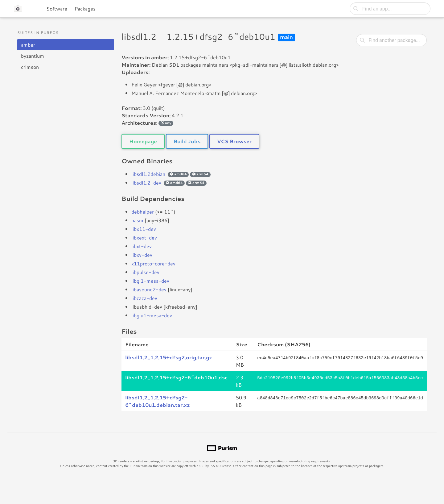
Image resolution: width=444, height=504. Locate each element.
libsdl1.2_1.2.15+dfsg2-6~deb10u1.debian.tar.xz (158, 401)
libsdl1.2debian (148, 174)
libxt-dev (142, 246)
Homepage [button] (143, 141)
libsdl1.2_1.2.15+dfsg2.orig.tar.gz (169, 357)
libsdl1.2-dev (146, 183)
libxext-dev (144, 237)
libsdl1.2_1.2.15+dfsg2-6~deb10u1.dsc (176, 377)
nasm (137, 220)
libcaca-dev (144, 298)
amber (28, 45)
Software (57, 8)
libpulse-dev (145, 272)
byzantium (33, 56)
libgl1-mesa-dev (150, 281)
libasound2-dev (149, 289)
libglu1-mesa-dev (152, 315)
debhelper (143, 212)
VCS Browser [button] (234, 141)
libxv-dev (142, 255)
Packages (85, 8)
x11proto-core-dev (153, 263)
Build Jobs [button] (187, 141)
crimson (30, 67)
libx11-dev (144, 229)
